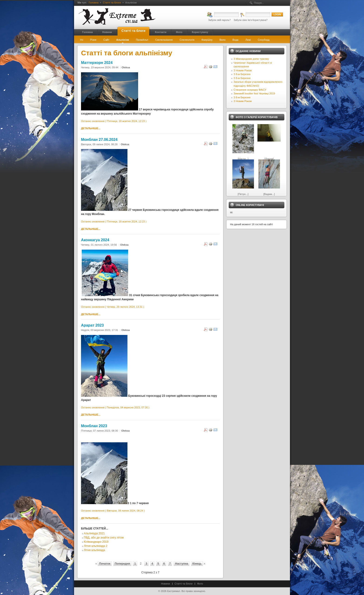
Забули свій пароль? (219, 20)
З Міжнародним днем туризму (251, 59)
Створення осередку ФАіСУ (250, 90)
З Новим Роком (243, 70)
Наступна (182, 564)
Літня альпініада (94, 550)
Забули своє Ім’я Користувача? (251, 20)
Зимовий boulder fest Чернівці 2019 (254, 93)
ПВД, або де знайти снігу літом (104, 538)
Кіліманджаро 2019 (96, 542)
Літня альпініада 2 (96, 546)
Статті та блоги (112, 3)
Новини (166, 584)
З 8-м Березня (242, 74)
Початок (105, 564)
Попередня (122, 564)
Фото (200, 584)
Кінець (197, 564)
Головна (94, 3)
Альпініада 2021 (94, 533)
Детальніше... (91, 128)
